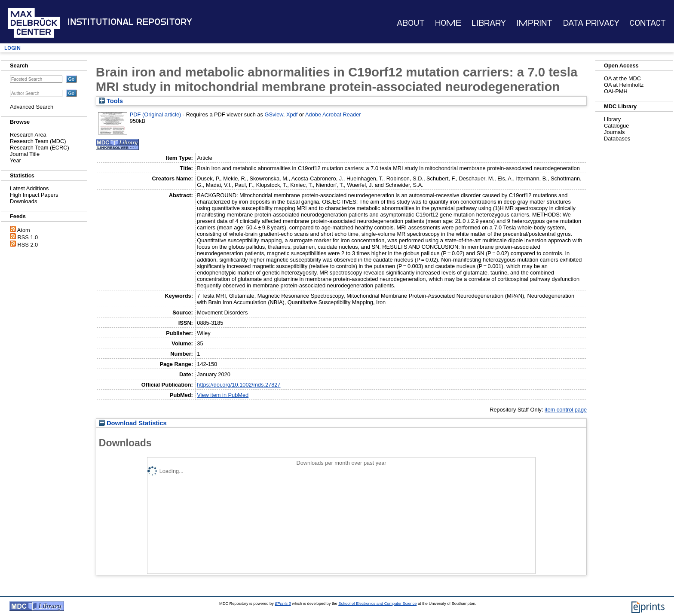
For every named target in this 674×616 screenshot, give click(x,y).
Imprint (534, 23)
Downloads (23, 201)
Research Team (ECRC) (40, 148)
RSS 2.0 (28, 245)
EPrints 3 (283, 604)
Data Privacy (591, 23)
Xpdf (292, 114)
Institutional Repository (130, 22)
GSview (274, 114)
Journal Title (25, 154)
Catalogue (616, 126)
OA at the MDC (622, 78)
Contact (648, 23)
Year (15, 160)
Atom (24, 230)
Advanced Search (32, 107)
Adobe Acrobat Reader (333, 114)
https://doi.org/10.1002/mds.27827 (239, 385)
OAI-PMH (616, 91)
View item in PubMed (223, 395)
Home (448, 23)
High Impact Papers (34, 195)
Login (12, 48)
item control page (566, 410)
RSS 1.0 (28, 237)
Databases (617, 139)
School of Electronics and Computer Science (377, 604)
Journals (614, 132)
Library (489, 23)
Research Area (28, 135)
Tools (111, 101)
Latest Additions (29, 188)
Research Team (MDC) (38, 141)
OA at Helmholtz (624, 85)
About (411, 23)
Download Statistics (133, 423)
